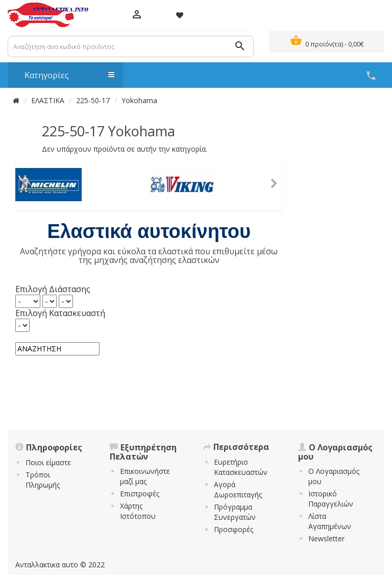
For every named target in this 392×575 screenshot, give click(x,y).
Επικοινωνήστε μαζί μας (145, 476)
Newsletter (326, 538)
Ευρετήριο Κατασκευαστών (241, 467)
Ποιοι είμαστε (48, 462)
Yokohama (139, 100)
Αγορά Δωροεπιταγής (238, 489)
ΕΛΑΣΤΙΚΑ (48, 100)
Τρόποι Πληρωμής (43, 480)
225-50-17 (93, 100)
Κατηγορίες (64, 75)
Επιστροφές (140, 494)
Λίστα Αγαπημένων (330, 521)
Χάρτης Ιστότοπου (138, 511)
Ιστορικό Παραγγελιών (331, 499)
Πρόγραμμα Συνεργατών (235, 512)
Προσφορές (234, 529)
